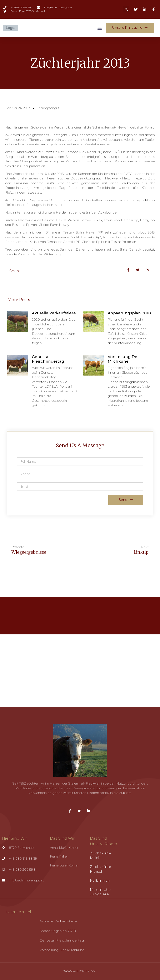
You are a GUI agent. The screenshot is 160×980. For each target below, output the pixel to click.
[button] (126, 9)
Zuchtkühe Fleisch (101, 869)
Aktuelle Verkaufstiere (54, 313)
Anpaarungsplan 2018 (129, 313)
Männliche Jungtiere (100, 892)
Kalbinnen (100, 881)
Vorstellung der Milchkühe (123, 359)
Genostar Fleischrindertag (48, 359)
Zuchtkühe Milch (101, 856)
